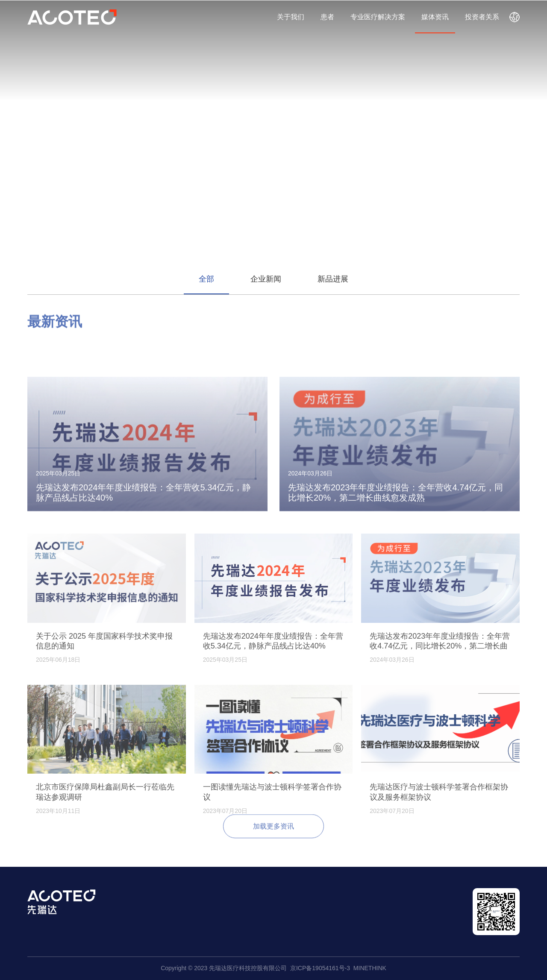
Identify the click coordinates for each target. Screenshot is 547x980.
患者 (327, 17)
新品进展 (333, 279)
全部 (206, 279)
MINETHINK (370, 968)
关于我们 (291, 17)
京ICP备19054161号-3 (320, 968)
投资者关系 (482, 17)
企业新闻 (266, 279)
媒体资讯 (435, 17)
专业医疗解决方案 (378, 17)
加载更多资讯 (273, 832)
